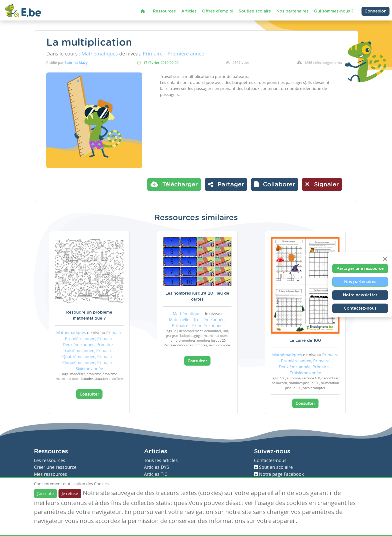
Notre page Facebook (279, 474)
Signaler (322, 184)
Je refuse (70, 494)
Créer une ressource (55, 467)
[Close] (385, 259)
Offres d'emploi (218, 11)
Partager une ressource (360, 268)
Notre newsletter (360, 295)
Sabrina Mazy (76, 63)
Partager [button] (226, 184)
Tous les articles (161, 460)
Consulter (89, 394)
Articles (189, 11)
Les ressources (50, 460)
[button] (275, 184)
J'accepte (45, 494)
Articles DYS (156, 467)
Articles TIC (156, 474)
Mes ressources (50, 474)
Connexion (375, 11)
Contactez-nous (360, 308)
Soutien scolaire (255, 11)
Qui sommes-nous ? (334, 11)
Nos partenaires (292, 11)
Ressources (164, 11)
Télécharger (174, 184)
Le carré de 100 (305, 341)
